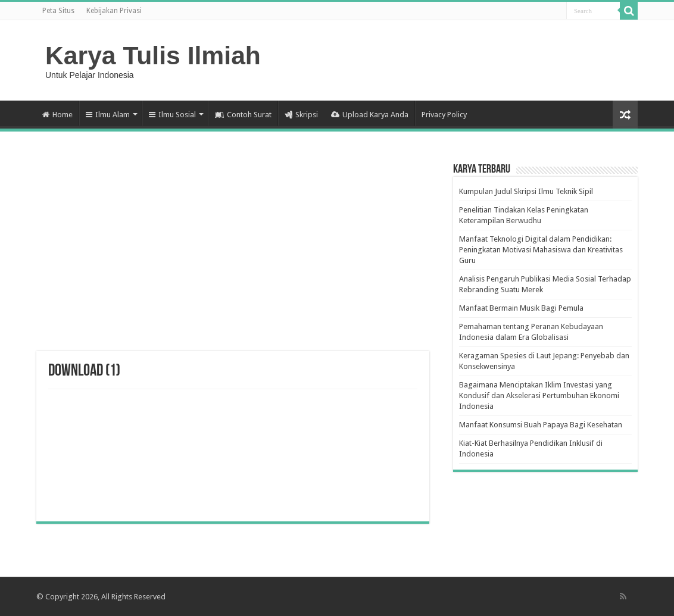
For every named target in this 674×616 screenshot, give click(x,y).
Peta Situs (58, 11)
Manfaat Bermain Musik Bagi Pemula (521, 308)
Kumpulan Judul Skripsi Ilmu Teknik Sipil (526, 191)
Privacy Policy (444, 115)
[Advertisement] (233, 256)
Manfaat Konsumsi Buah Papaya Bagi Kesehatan (541, 425)
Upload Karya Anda (370, 115)
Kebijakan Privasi (114, 11)
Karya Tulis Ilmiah (153, 55)
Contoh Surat (243, 115)
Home (57, 115)
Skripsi (301, 115)
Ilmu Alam (108, 115)
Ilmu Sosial (172, 115)
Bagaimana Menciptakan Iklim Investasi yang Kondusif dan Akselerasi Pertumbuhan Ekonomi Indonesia (539, 395)
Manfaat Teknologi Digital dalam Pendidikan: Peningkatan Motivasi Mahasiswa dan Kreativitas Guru (541, 250)
